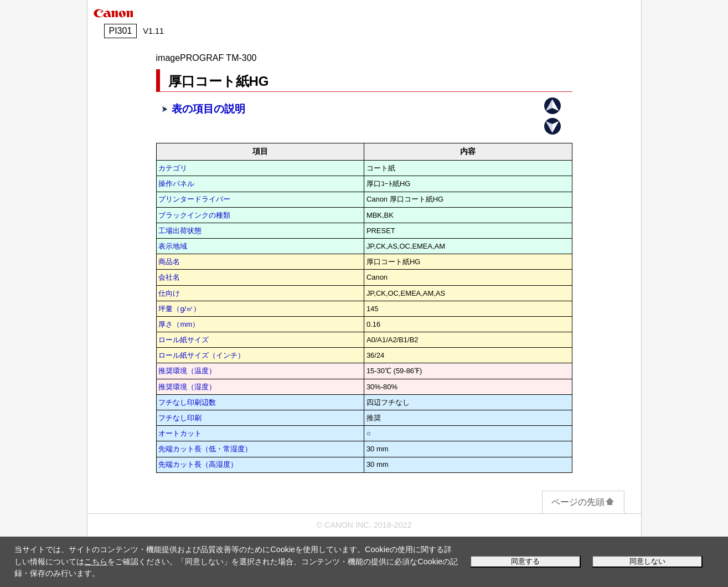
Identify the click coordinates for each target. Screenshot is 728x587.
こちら (96, 562)
